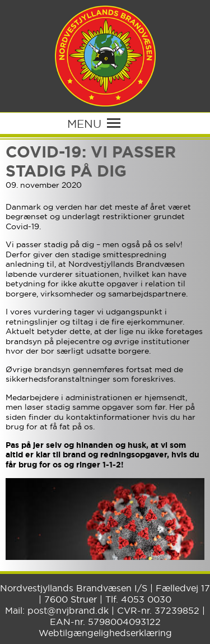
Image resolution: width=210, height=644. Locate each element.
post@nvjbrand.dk (68, 610)
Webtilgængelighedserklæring (105, 633)
